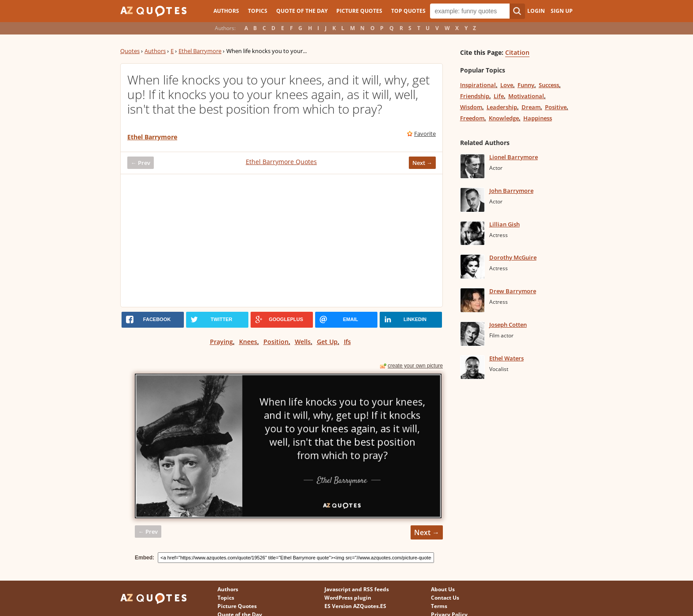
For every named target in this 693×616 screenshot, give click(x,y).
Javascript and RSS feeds (357, 589)
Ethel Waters (506, 358)
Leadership (502, 107)
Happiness (538, 118)
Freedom (472, 118)
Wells (303, 342)
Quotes (130, 51)
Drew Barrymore (513, 291)
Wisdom (471, 107)
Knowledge (504, 118)
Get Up (327, 342)
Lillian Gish (505, 224)
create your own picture (415, 366)
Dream (531, 107)
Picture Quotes (359, 11)
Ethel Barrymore (200, 51)
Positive (556, 107)
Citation (517, 52)
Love (507, 85)
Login (536, 11)
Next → (422, 163)
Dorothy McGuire (513, 257)
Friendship (475, 96)
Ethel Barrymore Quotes (281, 162)
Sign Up (562, 11)
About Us (443, 589)
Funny (526, 85)
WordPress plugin (348, 598)
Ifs (347, 342)
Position (276, 342)
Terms (439, 606)
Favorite (425, 134)
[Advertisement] (282, 241)
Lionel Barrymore (514, 157)
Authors (226, 11)
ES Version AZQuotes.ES (355, 606)
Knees (248, 342)
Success (549, 85)
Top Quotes (408, 11)
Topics (258, 11)
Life (499, 96)
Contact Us (445, 598)
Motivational (526, 96)
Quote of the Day (302, 11)
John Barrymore (511, 191)
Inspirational (478, 85)
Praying (221, 342)
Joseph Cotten (508, 325)
